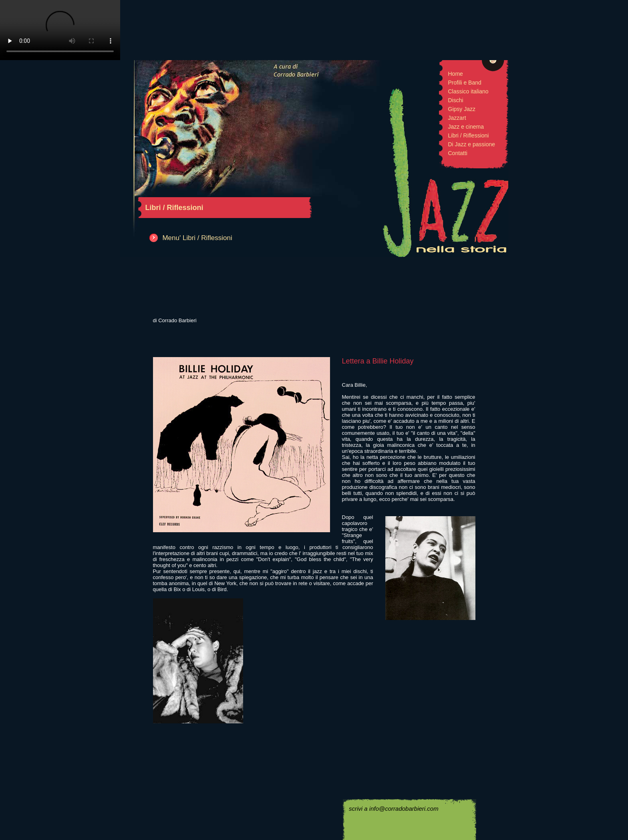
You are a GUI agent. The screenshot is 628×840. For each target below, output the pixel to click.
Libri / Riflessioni (469, 135)
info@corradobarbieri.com (404, 809)
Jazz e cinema (466, 127)
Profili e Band (465, 83)
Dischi (456, 100)
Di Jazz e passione (472, 144)
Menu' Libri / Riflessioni (197, 238)
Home (456, 74)
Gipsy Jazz (462, 109)
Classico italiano (468, 91)
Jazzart (457, 118)
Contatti (458, 153)
